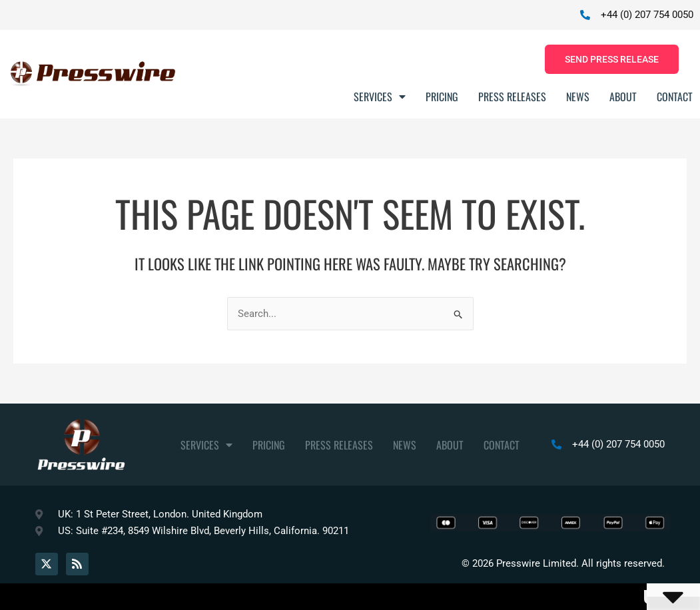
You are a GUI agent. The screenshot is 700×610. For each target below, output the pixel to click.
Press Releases (512, 97)
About (623, 97)
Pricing (442, 97)
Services (380, 97)
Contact (675, 97)
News (578, 97)
